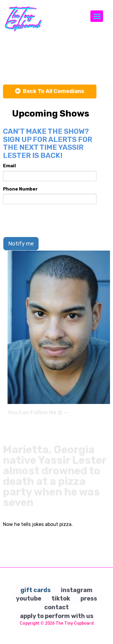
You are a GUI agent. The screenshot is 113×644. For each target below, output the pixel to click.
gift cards (36, 590)
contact (56, 607)
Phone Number (20, 189)
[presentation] (49, 220)
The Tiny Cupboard (75, 623)
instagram (77, 590)
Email (9, 166)
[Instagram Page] (106, 415)
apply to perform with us (57, 616)
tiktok (61, 598)
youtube (29, 598)
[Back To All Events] (50, 91)
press (89, 598)
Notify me (21, 244)
